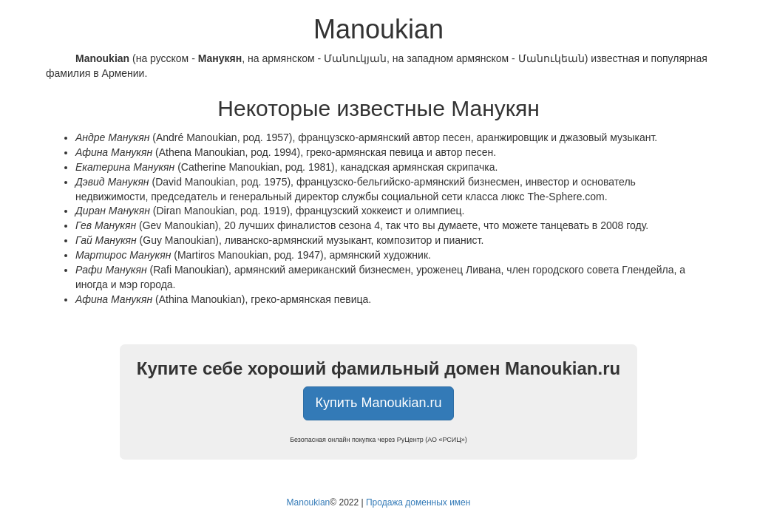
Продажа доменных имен (418, 502)
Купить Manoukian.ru (379, 403)
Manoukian (309, 502)
